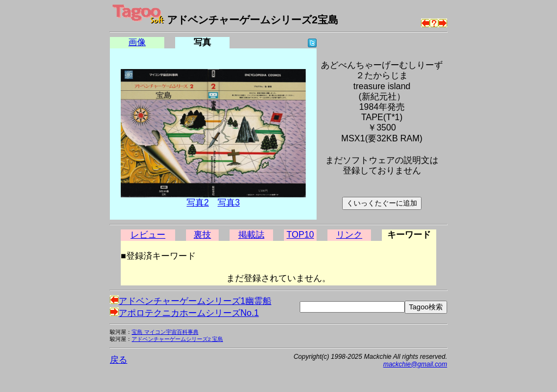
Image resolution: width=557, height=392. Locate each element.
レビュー (148, 235)
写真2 (198, 203)
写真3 (229, 203)
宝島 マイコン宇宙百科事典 (165, 332)
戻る (119, 360)
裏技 (202, 235)
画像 (137, 42)
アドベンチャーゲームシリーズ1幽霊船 (191, 301)
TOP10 (300, 235)
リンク (349, 235)
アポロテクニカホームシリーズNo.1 (184, 313)
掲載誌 (251, 235)
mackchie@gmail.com (415, 364)
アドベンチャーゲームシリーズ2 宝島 (177, 339)
